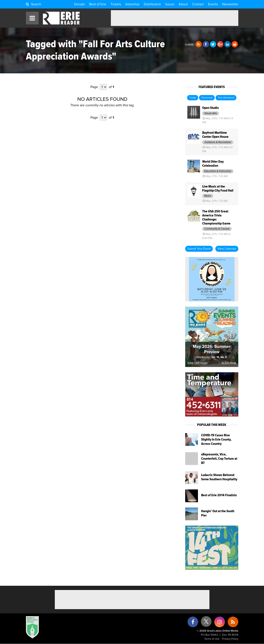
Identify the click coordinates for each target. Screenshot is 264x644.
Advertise (132, 4)
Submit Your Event (199, 249)
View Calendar (227, 249)
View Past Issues (197, 363)
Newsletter (230, 4)
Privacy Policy (230, 639)
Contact (198, 4)
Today (193, 98)
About (183, 4)
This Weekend (226, 98)
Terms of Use (212, 639)
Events (213, 4)
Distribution (152, 4)
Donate (80, 4)
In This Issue (229, 363)
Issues (170, 4)
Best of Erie (98, 4)
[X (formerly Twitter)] (206, 623)
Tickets (116, 4)
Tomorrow (207, 98)
